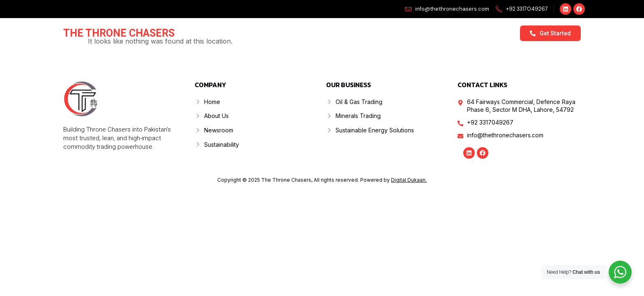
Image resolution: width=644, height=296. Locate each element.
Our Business (344, 33)
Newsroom (400, 33)
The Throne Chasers (119, 33)
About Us (289, 33)
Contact (499, 33)
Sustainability (452, 33)
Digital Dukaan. (409, 180)
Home (252, 33)
